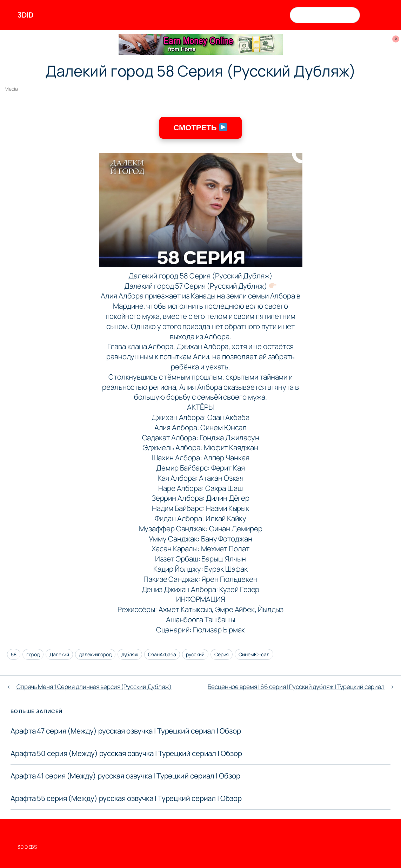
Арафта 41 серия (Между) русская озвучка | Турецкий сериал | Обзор (125, 776)
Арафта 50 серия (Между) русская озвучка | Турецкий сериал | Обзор (126, 753)
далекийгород (95, 654)
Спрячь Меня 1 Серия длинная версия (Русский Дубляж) (94, 687)
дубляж (130, 654)
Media (11, 89)
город (33, 654)
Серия (222, 654)
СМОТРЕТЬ (200, 128)
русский (195, 654)
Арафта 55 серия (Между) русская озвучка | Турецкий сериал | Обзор (126, 798)
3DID (25, 15)
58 (14, 654)
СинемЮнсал (254, 654)
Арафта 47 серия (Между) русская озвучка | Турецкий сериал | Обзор (126, 731)
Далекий (59, 654)
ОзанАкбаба (162, 654)
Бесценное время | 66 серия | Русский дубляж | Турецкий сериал (296, 687)
